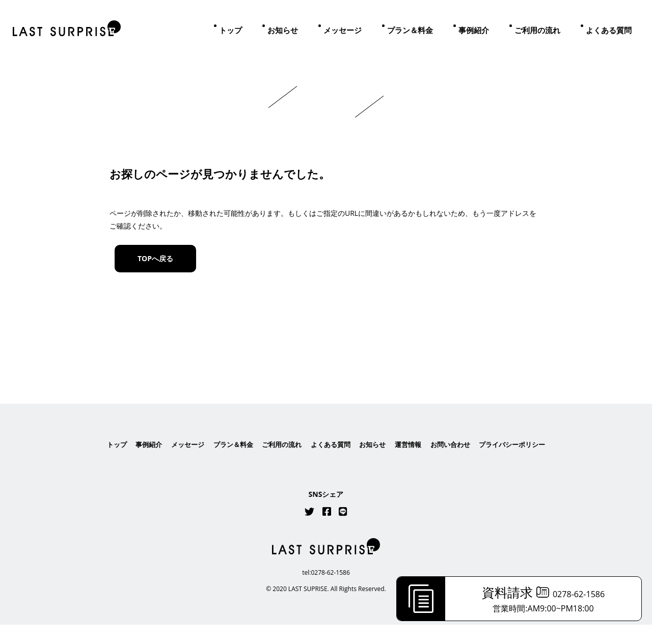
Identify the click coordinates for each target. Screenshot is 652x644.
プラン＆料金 (410, 30)
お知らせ (283, 30)
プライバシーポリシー (523, 464)
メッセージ (343, 30)
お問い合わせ (457, 464)
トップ (230, 30)
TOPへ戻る (155, 258)
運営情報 (413, 464)
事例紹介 (474, 30)
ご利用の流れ (537, 30)
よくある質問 (609, 30)
